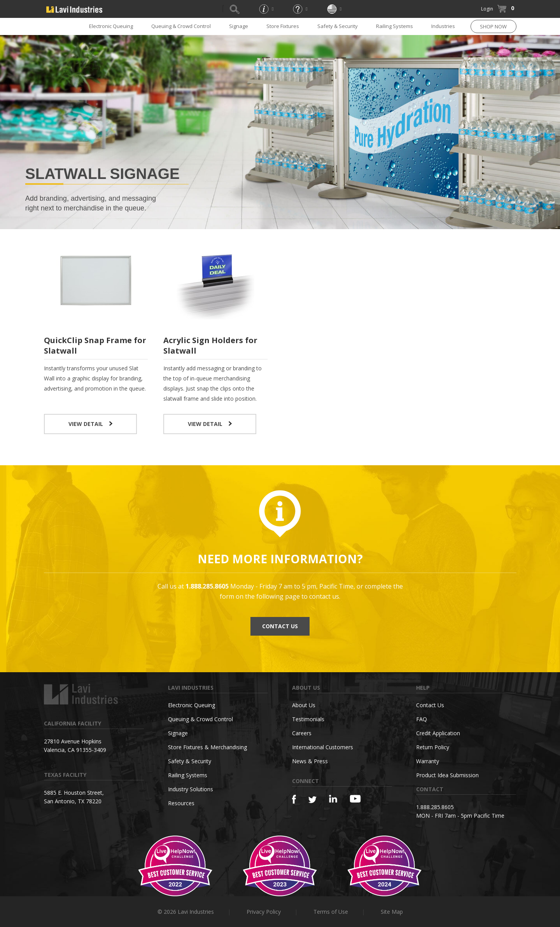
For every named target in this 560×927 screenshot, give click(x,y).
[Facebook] (294, 799)
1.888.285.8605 (435, 807)
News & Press (310, 761)
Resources (181, 803)
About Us (304, 705)
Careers (302, 733)
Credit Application (438, 733)
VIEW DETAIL (90, 424)
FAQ (422, 719)
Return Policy (433, 747)
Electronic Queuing (111, 26)
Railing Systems (395, 26)
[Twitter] (312, 800)
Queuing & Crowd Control (181, 26)
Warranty (428, 761)
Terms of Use (331, 912)
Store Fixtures (283, 26)
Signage (239, 26)
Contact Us (430, 705)
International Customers (323, 747)
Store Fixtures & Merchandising (207, 747)
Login (487, 9)
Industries (443, 26)
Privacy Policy (264, 912)
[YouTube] (355, 799)
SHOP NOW (493, 26)
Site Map (392, 912)
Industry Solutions (191, 789)
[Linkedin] (333, 799)
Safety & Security (338, 26)
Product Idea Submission (447, 775)
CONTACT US (280, 626)
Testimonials (308, 719)
